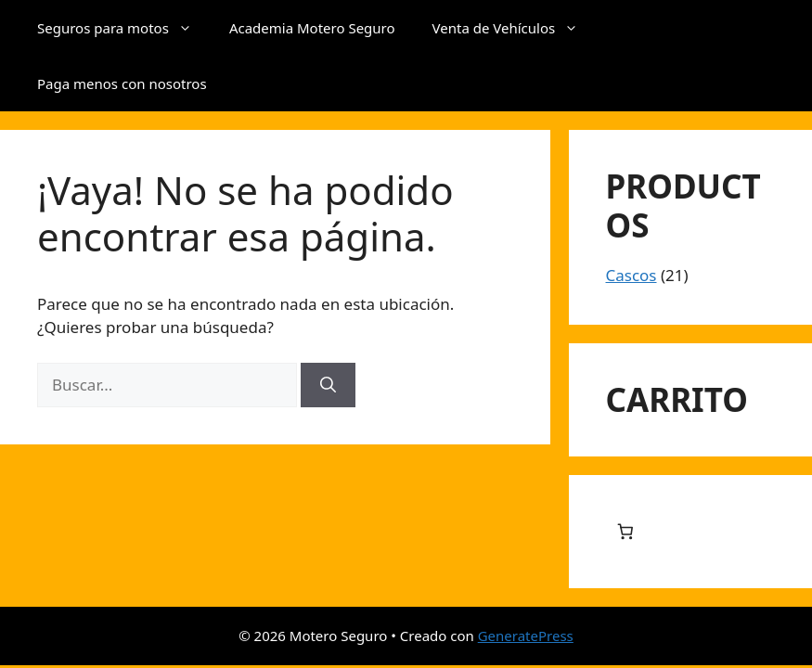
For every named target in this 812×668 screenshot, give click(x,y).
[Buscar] (328, 385)
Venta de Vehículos (515, 28)
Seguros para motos (124, 28)
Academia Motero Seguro (312, 28)
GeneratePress (526, 636)
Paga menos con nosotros (122, 83)
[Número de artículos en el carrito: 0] (626, 532)
